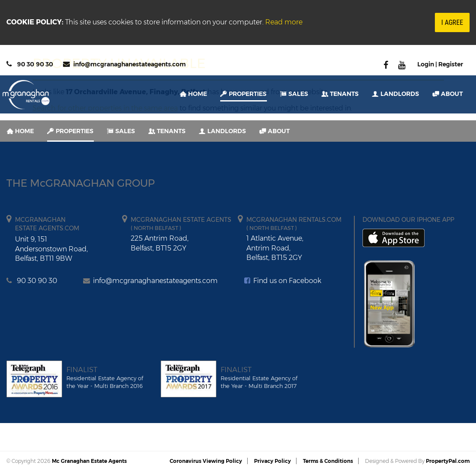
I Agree (452, 22)
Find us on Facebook (283, 281)
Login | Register (440, 64)
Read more (284, 22)
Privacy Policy (272, 461)
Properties (248, 94)
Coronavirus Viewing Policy (206, 461)
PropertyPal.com (448, 461)
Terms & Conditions (328, 461)
